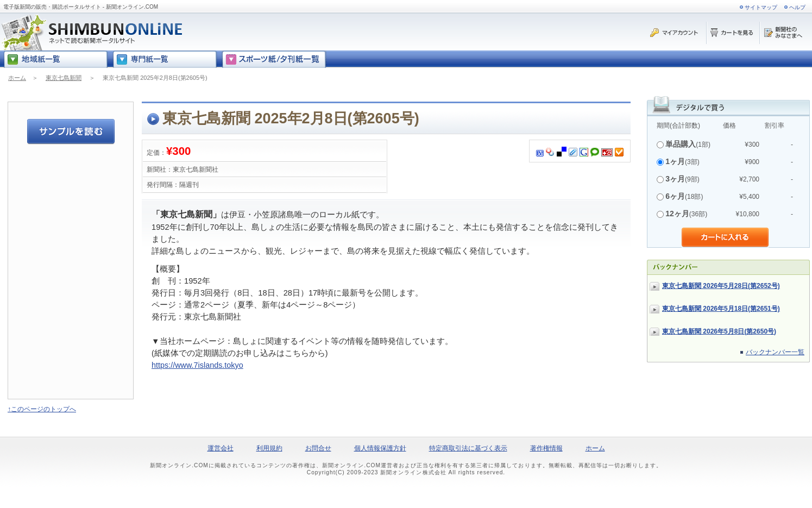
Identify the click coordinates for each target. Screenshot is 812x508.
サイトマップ (761, 7)
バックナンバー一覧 (775, 352)
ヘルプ (797, 7)
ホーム (17, 78)
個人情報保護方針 (380, 448)
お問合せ (318, 448)
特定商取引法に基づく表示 (468, 448)
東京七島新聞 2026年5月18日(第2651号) (721, 309)
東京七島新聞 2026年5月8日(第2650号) (719, 331)
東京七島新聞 (64, 78)
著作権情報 (546, 448)
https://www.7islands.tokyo (197, 365)
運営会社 (221, 448)
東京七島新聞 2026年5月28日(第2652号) (721, 286)
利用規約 (269, 448)
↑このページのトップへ (42, 409)
